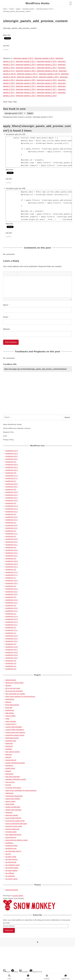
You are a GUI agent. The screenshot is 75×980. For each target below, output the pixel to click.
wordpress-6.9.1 (12, 459)
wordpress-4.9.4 (12, 658)
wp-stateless (10, 876)
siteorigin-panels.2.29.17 (27, 74)
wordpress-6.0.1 (12, 545)
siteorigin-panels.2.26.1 (26, 68)
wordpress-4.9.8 (12, 647)
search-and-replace (13, 799)
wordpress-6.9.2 (12, 456)
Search (67, 417)
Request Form (9, 432)
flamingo (9, 755)
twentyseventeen (12, 890)
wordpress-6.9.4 (12, 451)
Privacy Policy (9, 440)
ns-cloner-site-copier (13, 788)
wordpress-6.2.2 (12, 525)
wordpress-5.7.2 (12, 572)
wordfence (9, 843)
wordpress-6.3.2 (12, 517)
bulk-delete (10, 713)
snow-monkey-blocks (13, 818)
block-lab (9, 708)
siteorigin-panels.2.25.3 (47, 65)
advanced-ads (11, 680)
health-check (10, 768)
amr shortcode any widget (15, 694)
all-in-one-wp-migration (14, 691)
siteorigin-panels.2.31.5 (47, 86)
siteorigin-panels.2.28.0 (26, 71)
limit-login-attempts (13, 777)
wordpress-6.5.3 (12, 498)
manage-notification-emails (16, 779)
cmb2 (7, 719)
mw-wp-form (10, 782)
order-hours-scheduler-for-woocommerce (21, 790)
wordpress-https (11, 846)
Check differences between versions (17, 428)
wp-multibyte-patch (13, 865)
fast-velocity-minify (13, 752)
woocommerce (11, 837)
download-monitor (12, 738)
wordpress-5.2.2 (12, 622)
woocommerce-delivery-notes (17, 840)
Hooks (7, 971)
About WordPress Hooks (12, 424)
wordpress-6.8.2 (12, 467)
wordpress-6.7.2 (12, 476)
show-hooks (10, 804)
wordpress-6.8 (11, 473)
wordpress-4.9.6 (12, 652)
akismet (8, 685)
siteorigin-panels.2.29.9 (26, 83)
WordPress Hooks (37, 3)
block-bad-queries (12, 705)
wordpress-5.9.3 (12, 550)
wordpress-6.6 (11, 489)
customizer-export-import (15, 735)
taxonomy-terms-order (14, 826)
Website (7, 329)
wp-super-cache (11, 879)
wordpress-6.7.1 (12, 478)
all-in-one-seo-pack (13, 688)
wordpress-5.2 (11, 627)
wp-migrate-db (11, 862)
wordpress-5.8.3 (12, 561)
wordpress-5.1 (11, 633)
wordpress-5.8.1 (12, 567)
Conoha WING (18, 896)
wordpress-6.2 (11, 531)
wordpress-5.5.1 (12, 594)
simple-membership (13, 807)
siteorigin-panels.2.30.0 (47, 83)
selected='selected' (15, 113)
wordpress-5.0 (11, 644)
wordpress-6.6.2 (12, 484)
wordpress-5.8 (11, 569)
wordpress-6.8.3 (12, 464)
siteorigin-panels (12, 815)
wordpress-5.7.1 (12, 575)
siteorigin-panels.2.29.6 (47, 80)
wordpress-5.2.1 (12, 625)
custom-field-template (14, 727)
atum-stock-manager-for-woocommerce (20, 696)
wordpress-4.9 (11, 661)
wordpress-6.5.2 (12, 500)
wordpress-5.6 (11, 586)
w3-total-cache (11, 832)
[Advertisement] (37, 397)
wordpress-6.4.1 (12, 512)
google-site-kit (11, 760)
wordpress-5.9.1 (12, 556)
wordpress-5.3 (11, 614)
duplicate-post (11, 741)
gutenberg (9, 766)
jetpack (8, 771)
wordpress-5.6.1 (12, 583)
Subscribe (9, 930)
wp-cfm (8, 854)
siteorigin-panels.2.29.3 (49, 77)
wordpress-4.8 (11, 663)
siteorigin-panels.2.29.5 (26, 80)
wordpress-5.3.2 (12, 608)
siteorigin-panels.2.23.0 (47, 61)
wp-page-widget (11, 870)
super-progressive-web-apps (16, 824)
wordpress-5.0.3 (12, 636)
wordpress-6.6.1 (12, 487)
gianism (8, 757)
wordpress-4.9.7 (12, 650)
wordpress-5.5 (11, 597)
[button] (6, 274)
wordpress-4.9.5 (12, 655)
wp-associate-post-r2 (13, 851)
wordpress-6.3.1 (12, 520)
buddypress (10, 710)
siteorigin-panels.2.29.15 (47, 71)
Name (6, 305)
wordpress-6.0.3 (12, 539)
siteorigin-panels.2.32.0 (26, 89)
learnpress (9, 774)
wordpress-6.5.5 (12, 492)
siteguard (9, 812)
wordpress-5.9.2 (12, 553)
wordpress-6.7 (11, 481)
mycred (8, 785)
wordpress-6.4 (11, 514)
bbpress (8, 702)
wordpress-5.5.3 (12, 589)
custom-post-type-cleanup (15, 732)
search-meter (10, 801)
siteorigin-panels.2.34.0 (47, 96)
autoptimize (10, 699)
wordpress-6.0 (11, 547)
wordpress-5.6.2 (12, 580)
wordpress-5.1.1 (12, 630)
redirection (9, 793)
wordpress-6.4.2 (12, 509)
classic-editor (10, 716)
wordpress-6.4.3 (12, 506)
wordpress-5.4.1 (12, 603)
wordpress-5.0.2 (12, 639)
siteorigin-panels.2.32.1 (47, 89)
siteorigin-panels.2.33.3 (47, 93)
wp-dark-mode (11, 857)
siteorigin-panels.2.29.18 (49, 74)
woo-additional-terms (13, 835)
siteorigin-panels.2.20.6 (44, 58)
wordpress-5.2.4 (12, 616)
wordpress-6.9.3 (12, 453)
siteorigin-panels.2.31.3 (26, 86)
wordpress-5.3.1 (12, 611)
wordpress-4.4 (11, 666)
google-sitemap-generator (15, 763)
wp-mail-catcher (11, 859)
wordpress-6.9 (11, 462)
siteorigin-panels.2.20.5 (23, 58)
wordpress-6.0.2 (12, 542)
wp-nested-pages (12, 868)
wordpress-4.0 (11, 669)
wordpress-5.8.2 (12, 564)
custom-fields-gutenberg (15, 730)
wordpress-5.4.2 (12, 600)
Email (6, 317)
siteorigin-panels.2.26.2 (47, 68)
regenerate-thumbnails (14, 796)
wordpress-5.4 (11, 605)
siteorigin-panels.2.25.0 (26, 65)
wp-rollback (10, 873)
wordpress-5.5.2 (12, 592)
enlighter (9, 749)
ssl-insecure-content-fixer (15, 821)
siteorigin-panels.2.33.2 (26, 93)
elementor (9, 746)
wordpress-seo (11, 848)
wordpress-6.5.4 (12, 495)
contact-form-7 (11, 724)
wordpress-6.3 (11, 523)
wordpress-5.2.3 (12, 619)
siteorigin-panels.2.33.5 (26, 96)
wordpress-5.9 (11, 558)
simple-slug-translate (13, 810)
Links (5, 436)
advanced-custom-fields (14, 683)
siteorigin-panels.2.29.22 (27, 77)
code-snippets (11, 721)
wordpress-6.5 (11, 503)
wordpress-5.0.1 (12, 641)
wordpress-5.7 (11, 578)
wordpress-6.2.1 (12, 528)
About (15, 971)
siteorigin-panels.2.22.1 (26, 61)
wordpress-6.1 (11, 536)
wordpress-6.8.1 (12, 470)
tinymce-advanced (12, 829)
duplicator (9, 743)
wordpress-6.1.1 (12, 534)
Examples (24, 971)
